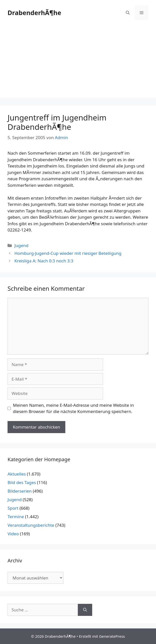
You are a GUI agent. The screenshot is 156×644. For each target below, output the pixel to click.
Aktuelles (17, 474)
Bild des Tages (22, 482)
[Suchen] (85, 610)
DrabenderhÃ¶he (34, 13)
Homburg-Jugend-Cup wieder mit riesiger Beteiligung (68, 253)
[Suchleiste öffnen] (128, 13)
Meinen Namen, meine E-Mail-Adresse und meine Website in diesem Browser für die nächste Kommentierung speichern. (74, 408)
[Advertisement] (78, 63)
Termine (16, 517)
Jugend (21, 245)
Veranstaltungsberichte (31, 525)
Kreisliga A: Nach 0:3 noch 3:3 (44, 261)
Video (13, 534)
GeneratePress (112, 636)
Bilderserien (20, 491)
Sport (13, 508)
